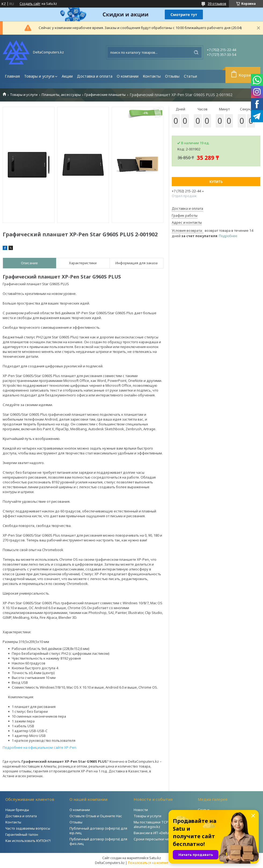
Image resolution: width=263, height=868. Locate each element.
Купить (216, 182)
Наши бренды (17, 810)
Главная (12, 76)
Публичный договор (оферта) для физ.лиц (98, 841)
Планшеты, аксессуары (61, 95)
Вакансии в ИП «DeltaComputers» (161, 833)
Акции (67, 76)
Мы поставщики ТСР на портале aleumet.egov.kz (161, 824)
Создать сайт (30, 4)
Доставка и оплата (95, 76)
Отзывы (172, 76)
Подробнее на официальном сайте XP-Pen (39, 747)
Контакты (152, 76)
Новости (141, 810)
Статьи (190, 76)
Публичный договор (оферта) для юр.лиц (98, 831)
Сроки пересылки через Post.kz (161, 839)
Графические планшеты (105, 95)
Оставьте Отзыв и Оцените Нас (96, 816)
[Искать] (196, 52)
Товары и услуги (39, 76)
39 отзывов (217, 3)
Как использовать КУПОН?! (28, 841)
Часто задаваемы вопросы (28, 828)
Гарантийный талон (22, 834)
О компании (128, 76)
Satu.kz (155, 858)
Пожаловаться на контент (148, 863)
